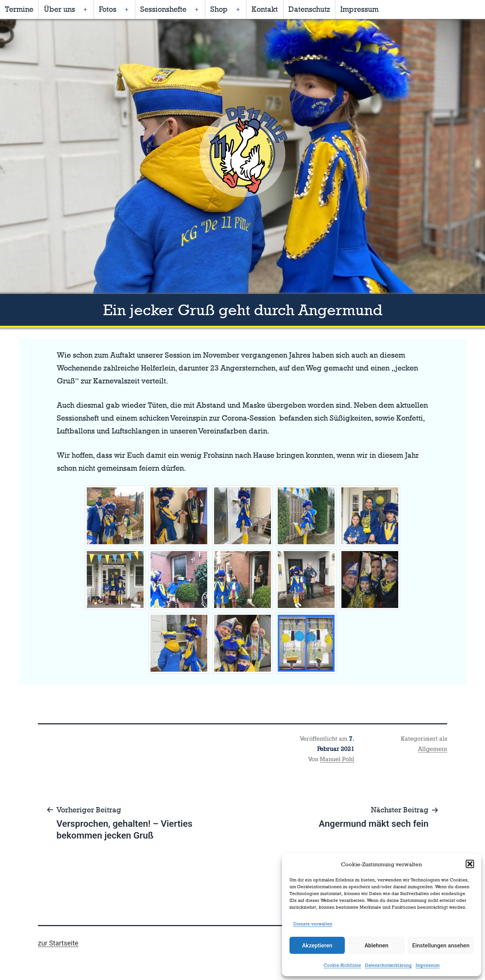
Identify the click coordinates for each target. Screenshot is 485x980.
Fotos (108, 9)
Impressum (428, 965)
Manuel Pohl (337, 759)
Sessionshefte (163, 9)
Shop (219, 9)
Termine (19, 9)
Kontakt (265, 9)
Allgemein (433, 749)
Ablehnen (376, 945)
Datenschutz (309, 9)
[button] (470, 864)
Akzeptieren (317, 945)
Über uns (59, 9)
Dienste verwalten (313, 924)
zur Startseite (58, 943)
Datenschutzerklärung (388, 965)
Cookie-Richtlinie (342, 965)
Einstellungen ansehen (441, 945)
